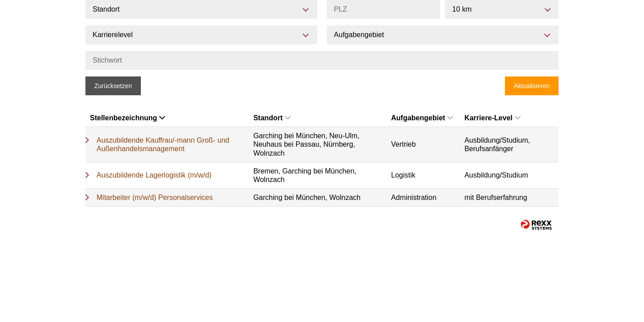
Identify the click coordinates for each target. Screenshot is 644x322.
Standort (272, 118)
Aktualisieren (532, 86)
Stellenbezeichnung (127, 118)
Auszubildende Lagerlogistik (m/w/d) (154, 175)
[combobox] (502, 9)
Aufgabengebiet (422, 118)
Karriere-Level (492, 118)
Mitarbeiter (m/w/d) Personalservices (155, 197)
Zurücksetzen (113, 86)
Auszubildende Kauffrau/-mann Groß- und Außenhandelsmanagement (163, 144)
